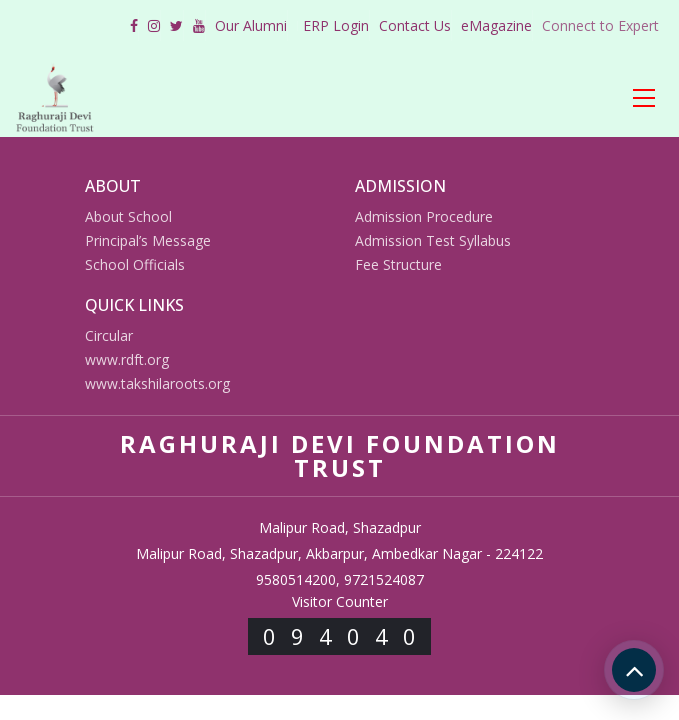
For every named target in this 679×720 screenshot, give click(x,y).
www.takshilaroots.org (157, 383)
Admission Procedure (424, 216)
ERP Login (336, 25)
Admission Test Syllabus (433, 240)
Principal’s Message (148, 240)
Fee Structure (398, 264)
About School (128, 216)
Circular (109, 335)
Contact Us (415, 25)
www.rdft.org (127, 359)
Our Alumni (251, 25)
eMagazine (496, 25)
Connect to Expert (600, 25)
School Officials (135, 264)
